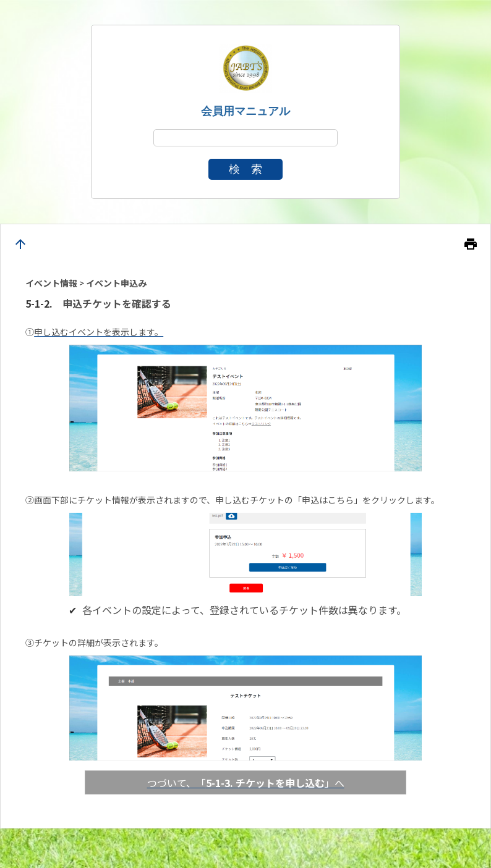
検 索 (246, 169)
